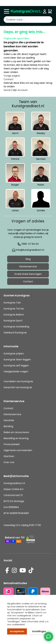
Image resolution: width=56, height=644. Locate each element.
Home (7, 90)
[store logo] (26, 11)
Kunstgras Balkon (14, 315)
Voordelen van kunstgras (18, 381)
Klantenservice (28, 267)
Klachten (9, 456)
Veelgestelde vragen (16, 371)
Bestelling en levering (16, 438)
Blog (28, 259)
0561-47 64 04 (28, 244)
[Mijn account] (45, 11)
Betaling (8, 426)
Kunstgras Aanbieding (16, 327)
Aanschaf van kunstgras (18, 387)
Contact (9, 79)
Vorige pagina (12, 76)
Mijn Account (20, 90)
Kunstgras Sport (13, 321)
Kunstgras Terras (14, 309)
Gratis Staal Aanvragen (28, 274)
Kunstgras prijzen (14, 354)
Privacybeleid (11, 444)
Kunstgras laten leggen (17, 360)
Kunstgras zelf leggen (16, 366)
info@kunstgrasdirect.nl (28, 250)
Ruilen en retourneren (16, 432)
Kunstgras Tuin (12, 303)
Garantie (9, 420)
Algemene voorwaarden (18, 450)
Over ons (9, 462)
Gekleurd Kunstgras (15, 333)
